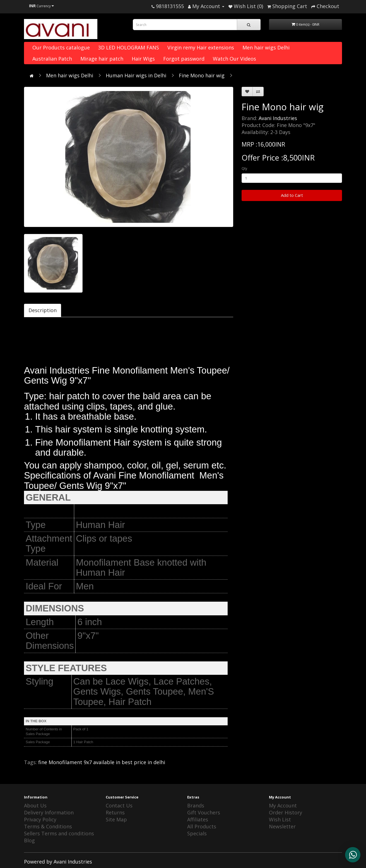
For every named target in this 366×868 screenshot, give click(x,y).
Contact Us (119, 805)
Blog (29, 840)
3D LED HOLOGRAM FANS (129, 47)
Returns (115, 812)
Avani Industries (278, 118)
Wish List (280, 819)
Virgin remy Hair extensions (201, 47)
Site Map (116, 819)
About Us (35, 805)
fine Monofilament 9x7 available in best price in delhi (102, 762)
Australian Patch (52, 59)
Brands (196, 805)
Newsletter (282, 826)
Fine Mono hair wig (202, 75)
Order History (286, 812)
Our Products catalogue (61, 47)
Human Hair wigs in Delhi (136, 75)
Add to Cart (292, 195)
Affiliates (198, 819)
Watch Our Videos (234, 59)
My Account (283, 805)
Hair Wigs (143, 59)
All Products (202, 826)
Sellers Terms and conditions (59, 833)
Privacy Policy (40, 819)
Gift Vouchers (204, 812)
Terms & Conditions (48, 826)
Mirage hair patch (102, 59)
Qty (244, 168)
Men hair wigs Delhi (266, 47)
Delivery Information (49, 812)
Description (43, 310)
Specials (197, 833)
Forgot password (184, 59)
